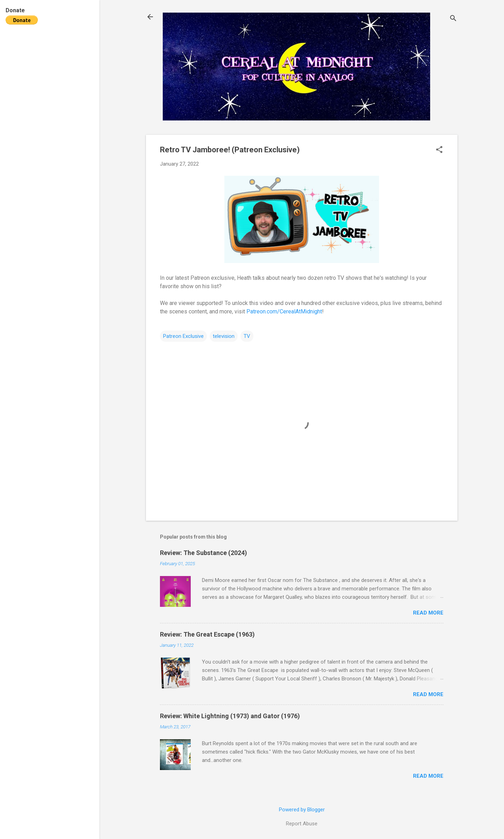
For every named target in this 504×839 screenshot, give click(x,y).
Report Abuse (302, 824)
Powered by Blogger (302, 810)
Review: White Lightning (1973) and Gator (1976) (230, 716)
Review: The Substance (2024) (204, 553)
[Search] (453, 19)
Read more (428, 613)
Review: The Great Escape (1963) (207, 634)
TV (247, 336)
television (224, 336)
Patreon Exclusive (183, 336)
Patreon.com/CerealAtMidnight (284, 311)
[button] (439, 150)
